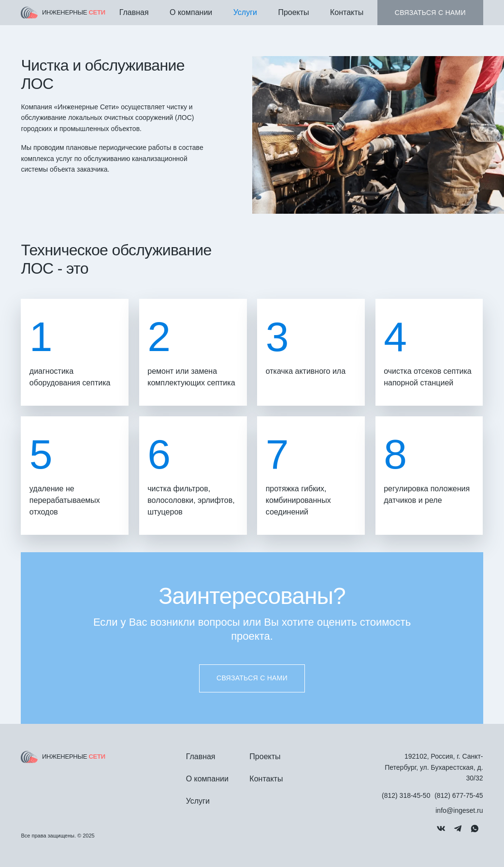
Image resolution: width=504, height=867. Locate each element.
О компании (191, 12)
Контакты (347, 12)
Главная (134, 12)
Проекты (293, 12)
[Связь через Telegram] (458, 830)
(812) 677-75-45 (459, 795)
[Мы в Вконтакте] (441, 830)
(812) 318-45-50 (406, 795)
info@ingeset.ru (459, 810)
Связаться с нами (430, 13)
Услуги (245, 12)
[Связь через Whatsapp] (475, 830)
